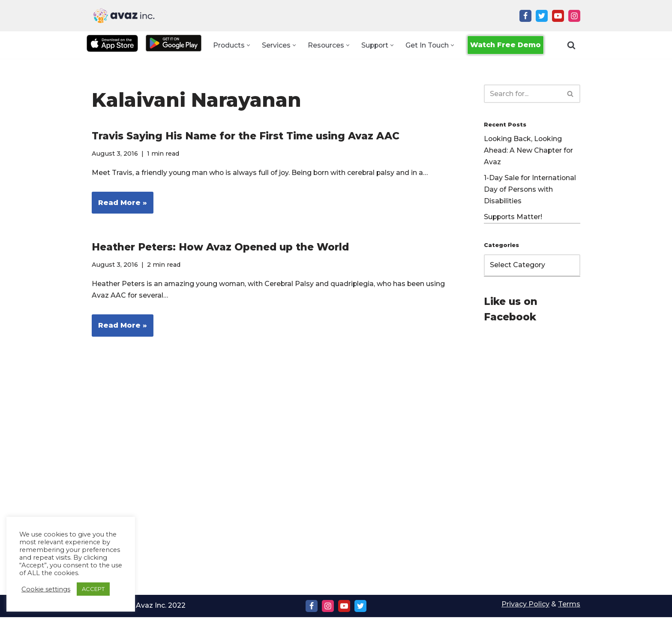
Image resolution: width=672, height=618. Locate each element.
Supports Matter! (514, 218)
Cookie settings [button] (46, 589)
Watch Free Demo (507, 45)
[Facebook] (525, 16)
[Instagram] (574, 16)
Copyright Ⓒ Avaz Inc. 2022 (139, 606)
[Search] (571, 45)
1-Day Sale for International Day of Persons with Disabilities (530, 190)
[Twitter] (542, 16)
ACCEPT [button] (93, 589)
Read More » (119, 205)
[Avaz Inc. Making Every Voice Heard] (124, 16)
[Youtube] (558, 16)
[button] (247, 45)
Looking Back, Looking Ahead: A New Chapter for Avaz (529, 151)
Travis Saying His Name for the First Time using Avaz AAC (246, 136)
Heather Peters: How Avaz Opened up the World (220, 247)
